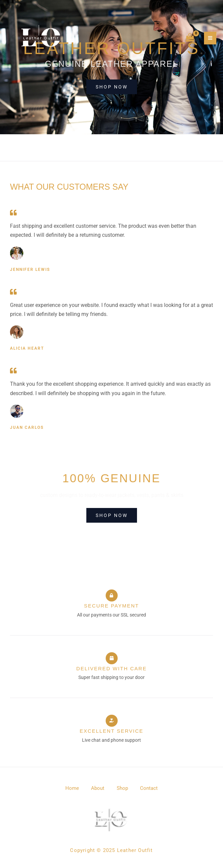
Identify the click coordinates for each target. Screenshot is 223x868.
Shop (123, 788)
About (97, 788)
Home (70, 788)
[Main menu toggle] (210, 39)
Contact (151, 788)
